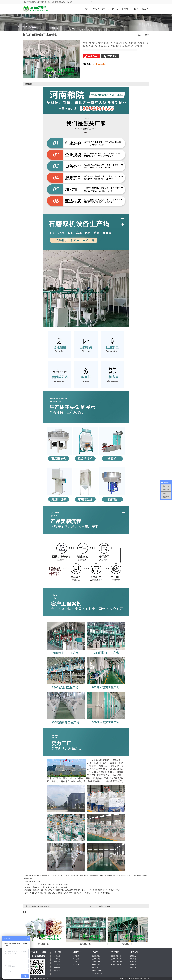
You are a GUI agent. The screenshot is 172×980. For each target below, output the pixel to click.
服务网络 (133, 965)
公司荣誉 (57, 965)
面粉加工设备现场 (117, 959)
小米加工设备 (96, 970)
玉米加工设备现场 (117, 956)
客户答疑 (76, 965)
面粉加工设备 (96, 959)
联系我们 (145, 9)
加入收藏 (139, 979)
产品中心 (115, 9)
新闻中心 (106, 9)
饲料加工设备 (96, 965)
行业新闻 (76, 959)
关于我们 (96, 9)
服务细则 (133, 968)
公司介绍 (57, 956)
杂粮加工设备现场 (117, 962)
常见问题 (133, 959)
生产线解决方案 (97, 973)
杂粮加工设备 (96, 962)
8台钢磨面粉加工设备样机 (102, 906)
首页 (86, 9)
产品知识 (76, 962)
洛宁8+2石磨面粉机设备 (41, 906)
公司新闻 (76, 956)
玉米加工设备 (96, 956)
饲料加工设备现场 (117, 965)
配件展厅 (133, 962)
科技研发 (57, 970)
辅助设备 (95, 968)
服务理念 (133, 956)
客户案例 (125, 9)
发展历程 (57, 962)
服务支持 (135, 9)
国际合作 (57, 968)
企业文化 (57, 959)
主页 (139, 35)
